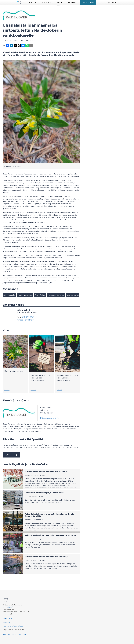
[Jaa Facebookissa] (8, 46)
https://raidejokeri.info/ (50, 418)
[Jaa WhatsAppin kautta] (27, 46)
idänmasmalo (9, 295)
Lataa (7, 390)
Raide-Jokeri (40, 295)
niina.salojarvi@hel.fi (25, 320)
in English (14, 634)
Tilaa (11, 455)
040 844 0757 (28, 317)
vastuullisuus (73, 295)
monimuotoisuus (25, 295)
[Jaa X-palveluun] (15, 46)
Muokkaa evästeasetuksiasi (13, 626)
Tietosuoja (6, 622)
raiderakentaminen (56, 295)
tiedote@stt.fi (8, 607)
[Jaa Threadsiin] (19, 46)
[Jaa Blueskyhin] (23, 46)
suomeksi (6, 634)
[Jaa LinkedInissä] (12, 46)
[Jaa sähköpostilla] (31, 46)
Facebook (6, 618)
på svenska (23, 634)
